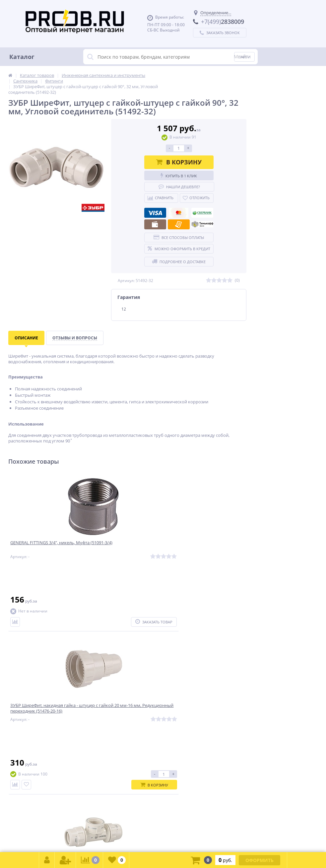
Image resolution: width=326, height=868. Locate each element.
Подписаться (217, 657)
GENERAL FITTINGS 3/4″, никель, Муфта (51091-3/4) (46, 547)
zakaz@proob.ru (93, 836)
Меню (241, 57)
